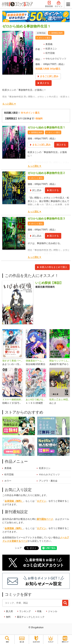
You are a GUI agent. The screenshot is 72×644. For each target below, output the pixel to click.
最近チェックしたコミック (31, 617)
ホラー (8, 481)
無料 (8, 617)
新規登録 (49, 4)
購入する (61, 145)
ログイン (59, 4)
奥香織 (49, 44)
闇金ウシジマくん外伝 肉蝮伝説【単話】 (60, 361)
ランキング (25, 611)
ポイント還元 (45, 38)
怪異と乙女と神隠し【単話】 (60, 400)
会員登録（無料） (14, 501)
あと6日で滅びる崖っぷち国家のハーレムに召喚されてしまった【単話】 (36, 400)
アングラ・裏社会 (48, 481)
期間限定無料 (57, 33)
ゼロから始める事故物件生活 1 (46, 127)
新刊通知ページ (45, 519)
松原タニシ (51, 49)
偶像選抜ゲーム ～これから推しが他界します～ (36, 361)
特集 (39, 611)
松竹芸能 (50, 53)
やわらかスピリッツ (56, 59)
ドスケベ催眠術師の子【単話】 (12, 400)
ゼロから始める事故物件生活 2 (46, 173)
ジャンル (53, 611)
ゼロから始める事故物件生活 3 (46, 219)
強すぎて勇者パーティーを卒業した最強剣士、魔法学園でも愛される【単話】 (12, 361)
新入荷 (9, 611)
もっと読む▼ (9, 104)
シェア (18, 548)
